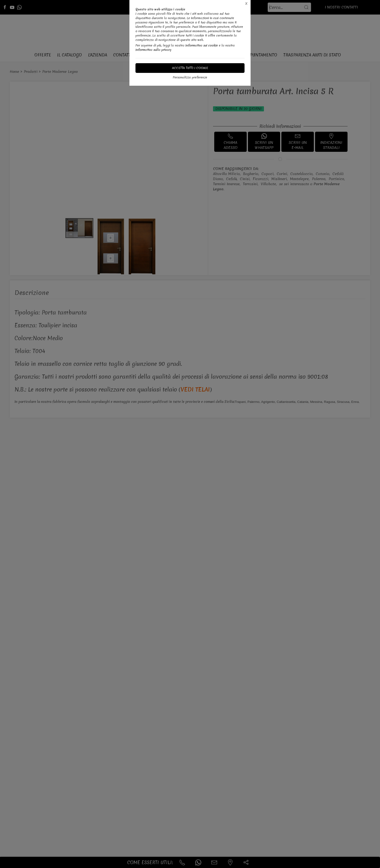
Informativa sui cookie (202, 45)
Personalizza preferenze (190, 77)
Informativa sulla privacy (154, 50)
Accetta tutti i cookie (190, 68)
